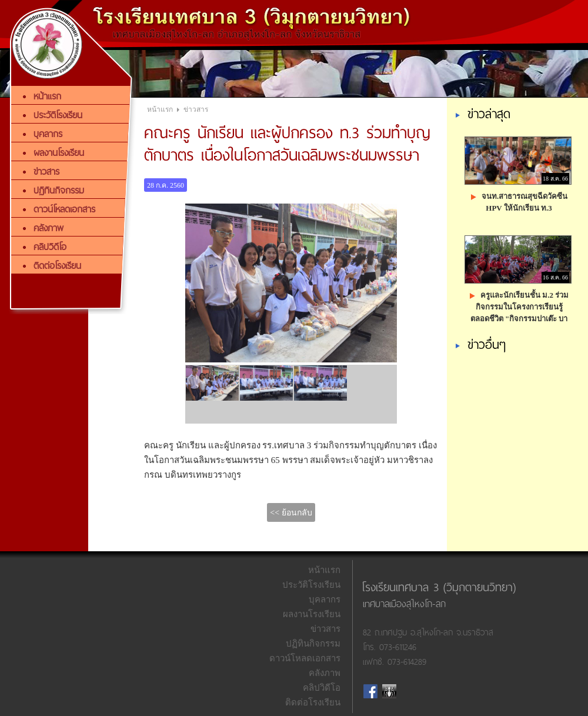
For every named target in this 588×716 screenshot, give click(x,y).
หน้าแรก (160, 109)
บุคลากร (325, 600)
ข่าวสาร (196, 109)
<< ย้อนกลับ (291, 513)
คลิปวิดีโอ (322, 688)
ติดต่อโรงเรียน (313, 702)
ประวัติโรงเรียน (311, 585)
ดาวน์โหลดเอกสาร (305, 658)
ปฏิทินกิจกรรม (313, 644)
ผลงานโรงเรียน (312, 614)
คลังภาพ (325, 673)
